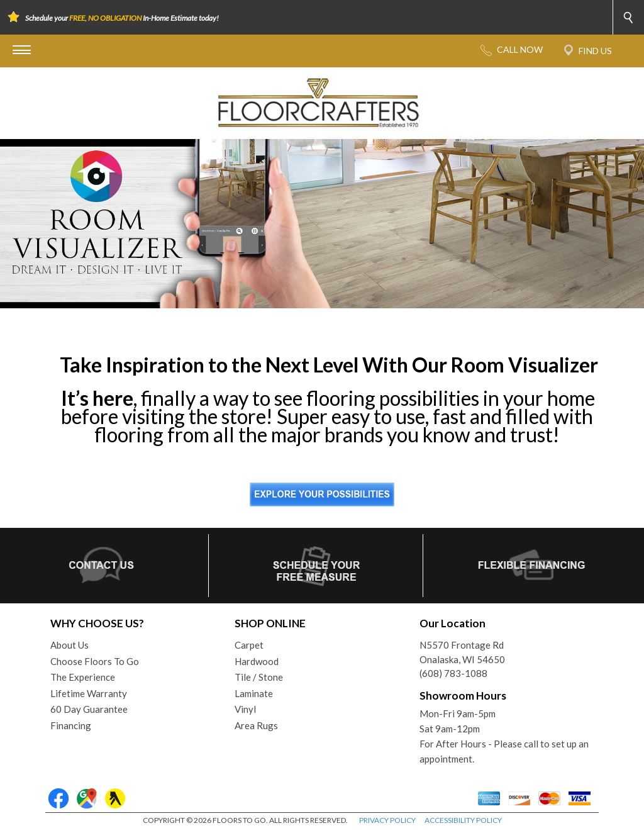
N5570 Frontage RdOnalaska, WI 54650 (462, 652)
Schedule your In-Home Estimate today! (122, 18)
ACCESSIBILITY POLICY (463, 820)
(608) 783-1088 (453, 673)
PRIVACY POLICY (387, 820)
